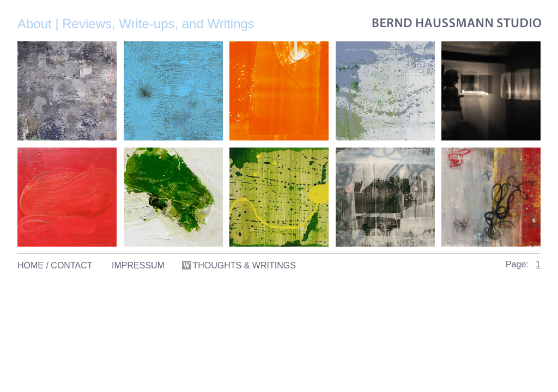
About (35, 24)
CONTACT (71, 265)
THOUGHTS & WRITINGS (240, 265)
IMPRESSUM (138, 265)
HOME (31, 265)
